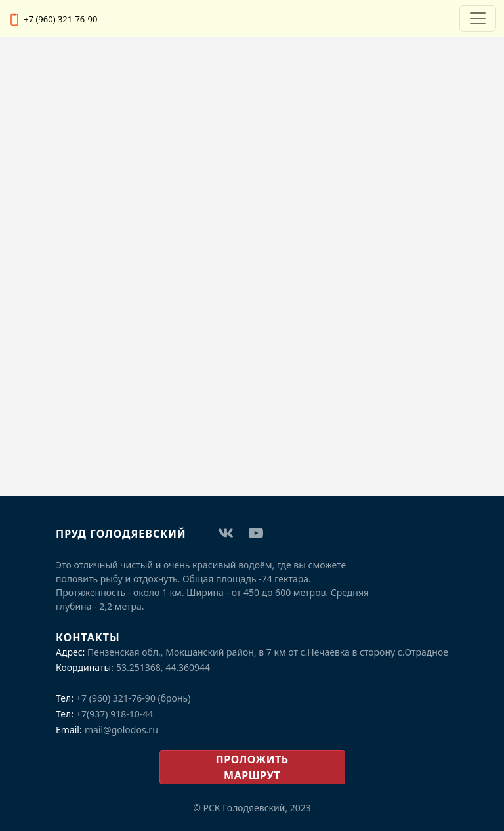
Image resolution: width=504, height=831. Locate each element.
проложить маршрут (252, 767)
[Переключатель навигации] (478, 18)
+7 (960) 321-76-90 (60, 19)
